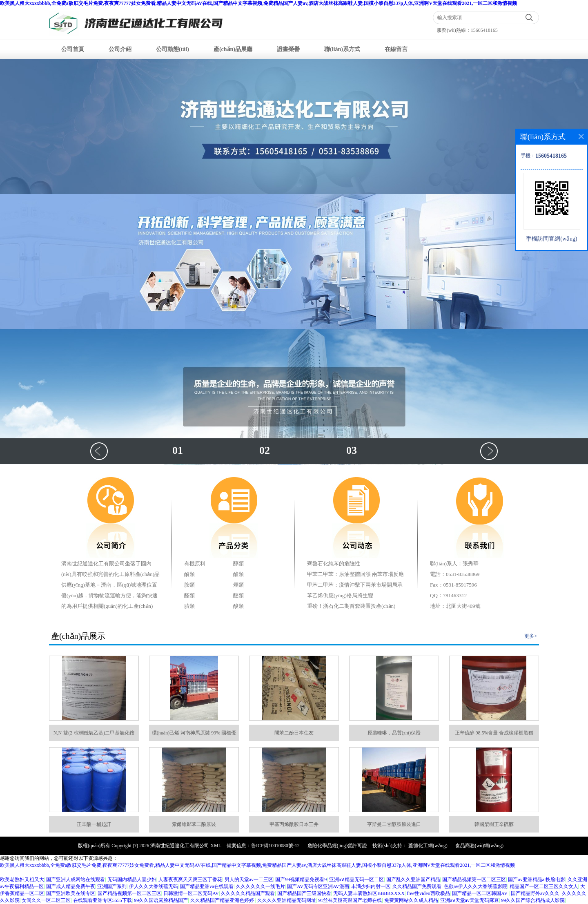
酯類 (238, 574)
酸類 (238, 606)
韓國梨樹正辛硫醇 (494, 824)
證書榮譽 (288, 49)
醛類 (189, 595)
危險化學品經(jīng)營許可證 (337, 846)
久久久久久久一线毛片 (261, 886)
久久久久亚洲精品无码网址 (287, 900)
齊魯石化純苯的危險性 (334, 564)
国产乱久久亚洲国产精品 (413, 879)
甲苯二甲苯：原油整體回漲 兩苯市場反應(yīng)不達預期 (355, 575)
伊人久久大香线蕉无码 (154, 886)
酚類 (189, 574)
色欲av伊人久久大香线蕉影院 (476, 886)
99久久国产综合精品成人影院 (533, 900)
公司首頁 (73, 49)
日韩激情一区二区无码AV (191, 893)
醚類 (238, 595)
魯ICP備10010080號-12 (275, 846)
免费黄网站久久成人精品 (411, 900)
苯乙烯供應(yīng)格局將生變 (340, 595)
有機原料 (195, 564)
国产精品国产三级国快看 (304, 893)
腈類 (189, 606)
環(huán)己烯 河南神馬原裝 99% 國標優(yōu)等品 (194, 735)
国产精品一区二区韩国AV (480, 893)
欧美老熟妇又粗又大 (22, 879)
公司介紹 (120, 49)
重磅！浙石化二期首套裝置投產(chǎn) (351, 606)
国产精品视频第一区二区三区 (474, 879)
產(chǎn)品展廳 (233, 49)
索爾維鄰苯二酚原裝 (194, 824)
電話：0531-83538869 (455, 574)
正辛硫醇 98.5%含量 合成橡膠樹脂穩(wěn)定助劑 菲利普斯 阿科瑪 (494, 735)
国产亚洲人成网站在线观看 (76, 879)
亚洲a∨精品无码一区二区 (356, 879)
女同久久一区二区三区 (46, 900)
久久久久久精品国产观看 (248, 893)
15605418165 (484, 30)
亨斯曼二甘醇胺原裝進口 (394, 824)
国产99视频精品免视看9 (301, 879)
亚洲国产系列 (112, 886)
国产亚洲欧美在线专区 (71, 893)
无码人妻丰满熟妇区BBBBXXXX (369, 893)
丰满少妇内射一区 (371, 886)
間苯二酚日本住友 (294, 733)
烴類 (238, 585)
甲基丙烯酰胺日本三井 (294, 824)
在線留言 (396, 49)
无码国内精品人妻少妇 (132, 879)
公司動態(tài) (173, 49)
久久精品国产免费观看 (417, 886)
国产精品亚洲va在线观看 (207, 886)
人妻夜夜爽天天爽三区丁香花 (190, 879)
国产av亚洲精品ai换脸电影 (537, 879)
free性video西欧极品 (428, 893)
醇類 (238, 564)
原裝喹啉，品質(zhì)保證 (394, 733)
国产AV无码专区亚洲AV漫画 (318, 886)
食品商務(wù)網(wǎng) (479, 846)
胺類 (189, 585)
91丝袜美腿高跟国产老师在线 (350, 900)
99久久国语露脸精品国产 (161, 900)
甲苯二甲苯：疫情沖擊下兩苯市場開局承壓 (355, 586)
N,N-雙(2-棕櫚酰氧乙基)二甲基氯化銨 (94, 733)
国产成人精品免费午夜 (71, 886)
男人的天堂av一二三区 (249, 879)
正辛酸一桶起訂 (94, 824)
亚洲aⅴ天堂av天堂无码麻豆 (470, 900)
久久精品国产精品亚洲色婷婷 (223, 900)
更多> (531, 636)
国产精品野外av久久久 (535, 893)
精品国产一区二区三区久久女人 (544, 886)
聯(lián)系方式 (342, 49)
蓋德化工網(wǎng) (428, 846)
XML (216, 846)
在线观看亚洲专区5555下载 (102, 900)
